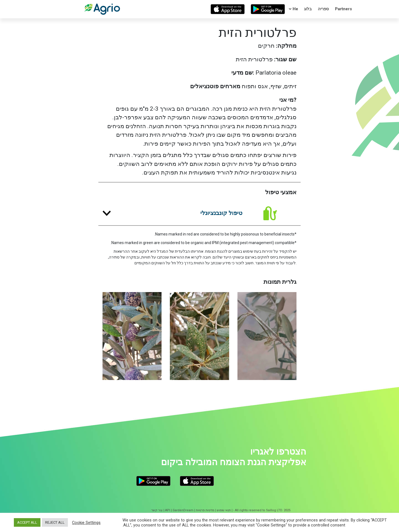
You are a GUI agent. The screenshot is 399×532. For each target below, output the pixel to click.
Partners (343, 9)
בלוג (308, 9)
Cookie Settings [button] (86, 523)
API (168, 510)
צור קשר (157, 510)
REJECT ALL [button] (55, 522)
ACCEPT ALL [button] (27, 522)
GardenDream (183, 510)
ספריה (323, 9)
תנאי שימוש (224, 510)
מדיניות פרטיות (205, 510)
